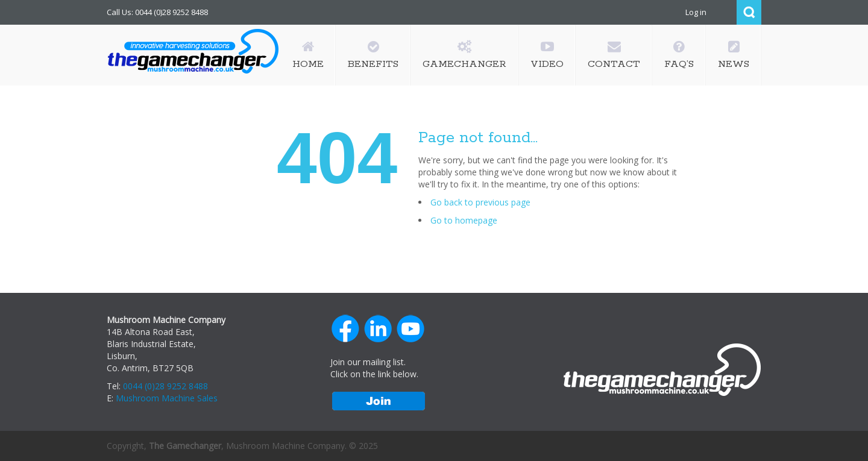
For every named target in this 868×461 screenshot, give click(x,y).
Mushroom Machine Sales (167, 398)
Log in (696, 12)
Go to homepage (464, 220)
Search (749, 12)
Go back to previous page (480, 202)
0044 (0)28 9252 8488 (165, 386)
